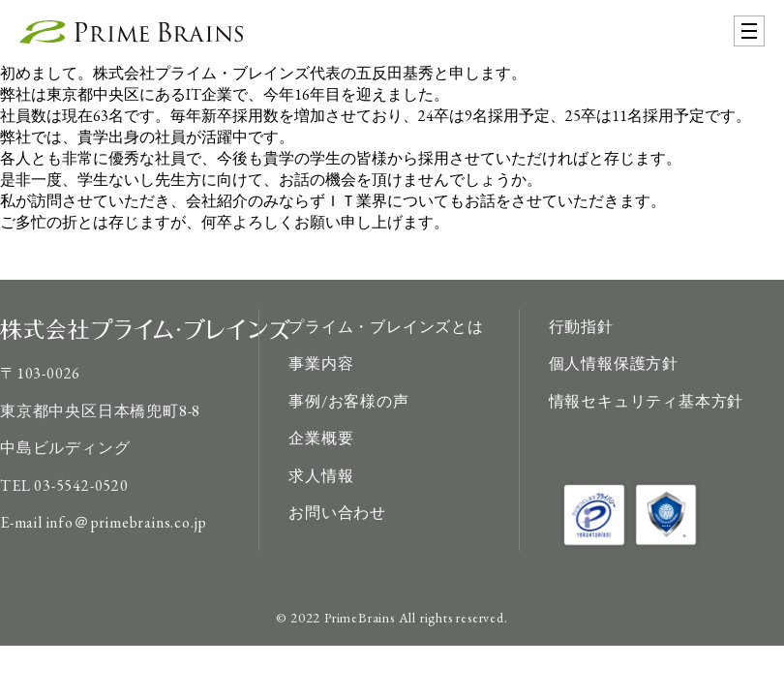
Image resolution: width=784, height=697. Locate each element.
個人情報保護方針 (614, 364)
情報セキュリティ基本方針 (647, 401)
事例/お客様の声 (348, 401)
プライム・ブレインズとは (386, 327)
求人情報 (321, 476)
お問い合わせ (337, 513)
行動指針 (581, 327)
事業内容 (321, 364)
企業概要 (321, 438)
